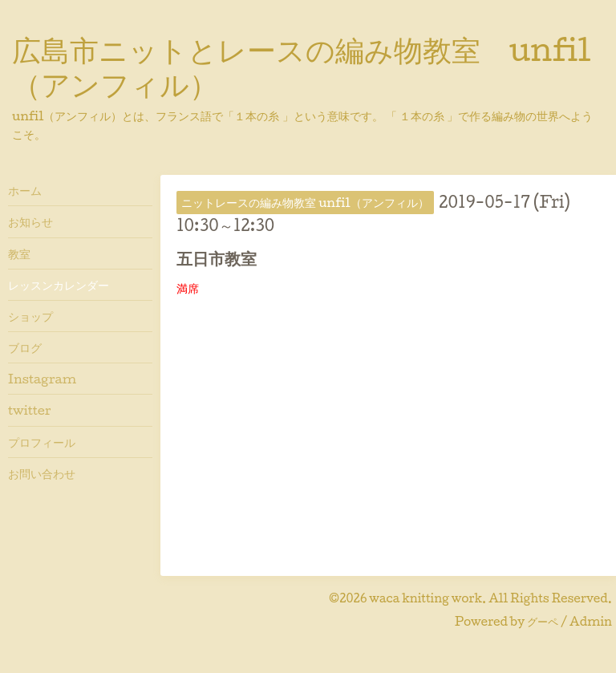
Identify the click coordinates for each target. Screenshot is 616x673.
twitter (30, 410)
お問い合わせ (42, 473)
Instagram (42, 379)
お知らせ (30, 221)
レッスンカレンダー (59, 285)
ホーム (25, 190)
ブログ (25, 347)
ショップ (30, 316)
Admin (591, 621)
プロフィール (42, 442)
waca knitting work (426, 598)
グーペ (543, 621)
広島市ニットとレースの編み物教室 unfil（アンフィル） (302, 66)
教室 (19, 253)
